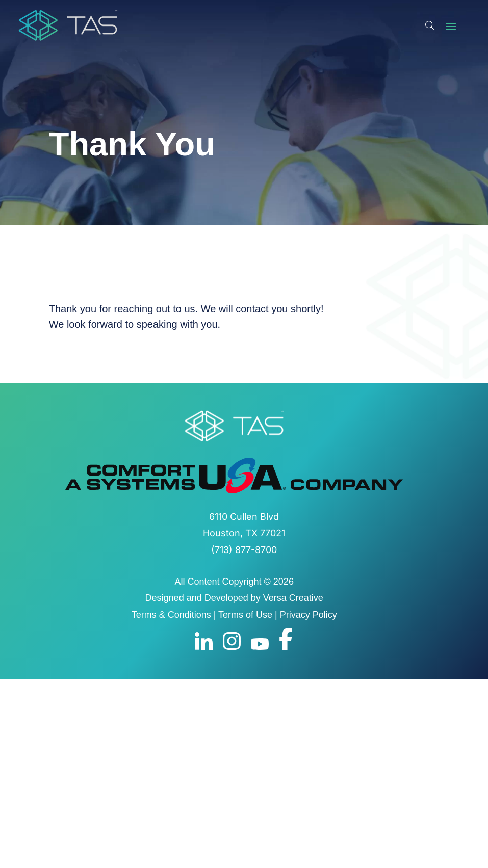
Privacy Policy (309, 615)
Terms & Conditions (171, 615)
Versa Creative (293, 598)
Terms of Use (245, 615)
